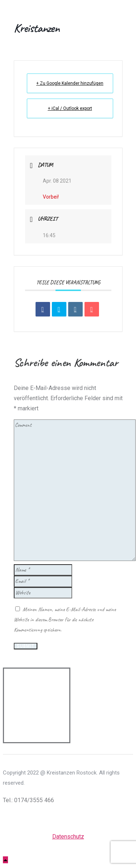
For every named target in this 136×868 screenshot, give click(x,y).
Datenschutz (68, 837)
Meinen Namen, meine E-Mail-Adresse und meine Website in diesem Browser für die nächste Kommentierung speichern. (65, 620)
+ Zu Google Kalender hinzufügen (70, 83)
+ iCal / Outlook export (70, 108)
